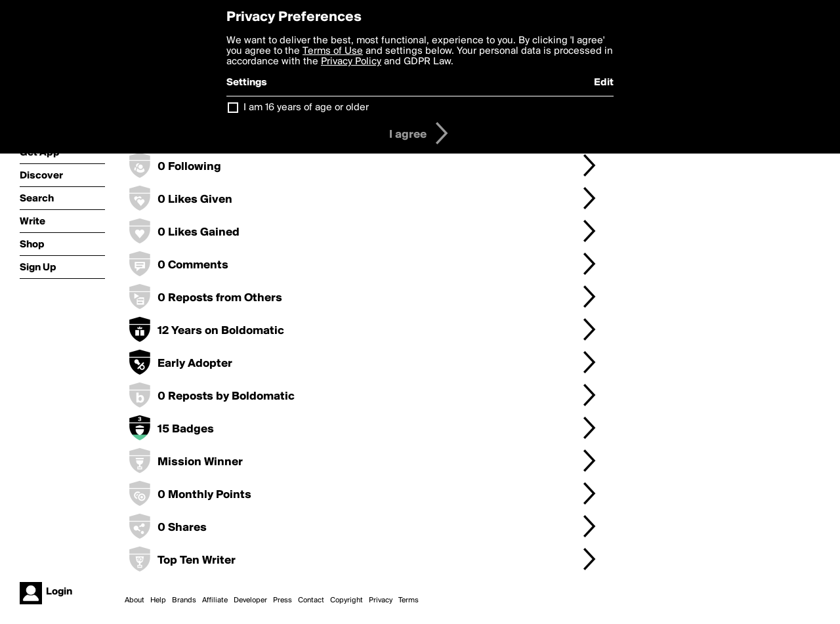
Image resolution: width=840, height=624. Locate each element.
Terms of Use (333, 51)
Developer (250, 600)
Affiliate (215, 600)
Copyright (346, 600)
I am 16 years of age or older (306, 108)
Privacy (381, 600)
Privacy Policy (351, 62)
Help (158, 600)
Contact (311, 600)
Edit (604, 83)
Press (283, 600)
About (135, 600)
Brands (184, 600)
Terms (409, 600)
